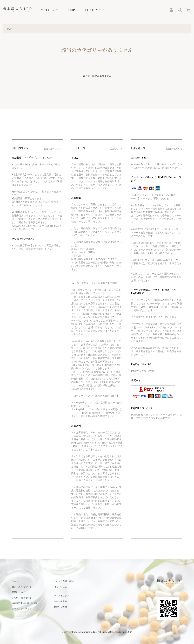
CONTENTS (93, 10)
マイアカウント (61, 596)
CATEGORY (46, 10)
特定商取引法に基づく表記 (25, 603)
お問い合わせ (60, 607)
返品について (18, 592)
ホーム (15, 581)
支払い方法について (22, 598)
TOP (9, 29)
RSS (56, 587)
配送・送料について (22, 587)
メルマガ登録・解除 (64, 581)
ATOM (63, 587)
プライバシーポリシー (23, 609)
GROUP (70, 10)
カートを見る (60, 601)
